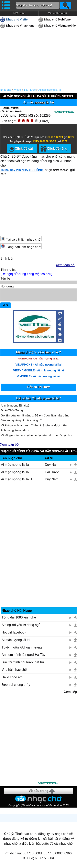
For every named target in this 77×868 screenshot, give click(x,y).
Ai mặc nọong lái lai (50, 90)
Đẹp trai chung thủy (16, 687)
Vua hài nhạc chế (14, 672)
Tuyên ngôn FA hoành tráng (22, 650)
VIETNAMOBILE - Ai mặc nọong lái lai (39, 373)
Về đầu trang (38, 793)
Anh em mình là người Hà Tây (24, 657)
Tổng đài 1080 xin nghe (19, 620)
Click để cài (24, 149)
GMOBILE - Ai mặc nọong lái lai (38, 379)
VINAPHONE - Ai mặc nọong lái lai (38, 367)
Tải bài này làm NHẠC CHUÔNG (22, 170)
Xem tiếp (70, 694)
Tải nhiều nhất (58, 13)
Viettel (18, 90)
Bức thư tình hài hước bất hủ (23, 665)
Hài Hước (30, 90)
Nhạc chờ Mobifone (57, 19)
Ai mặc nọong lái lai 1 (17, 482)
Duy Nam (52, 467)
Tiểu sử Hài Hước (39, 389)
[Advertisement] (38, 741)
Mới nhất (19, 13)
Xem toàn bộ (65, 265)
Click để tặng (57, 149)
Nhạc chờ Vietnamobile (60, 26)
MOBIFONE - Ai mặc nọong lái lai (38, 361)
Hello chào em (12, 680)
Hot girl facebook (14, 635)
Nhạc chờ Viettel (17, 19)
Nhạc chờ (6, 90)
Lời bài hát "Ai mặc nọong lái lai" (39, 401)
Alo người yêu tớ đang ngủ (21, 627)
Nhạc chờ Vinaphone (20, 26)
